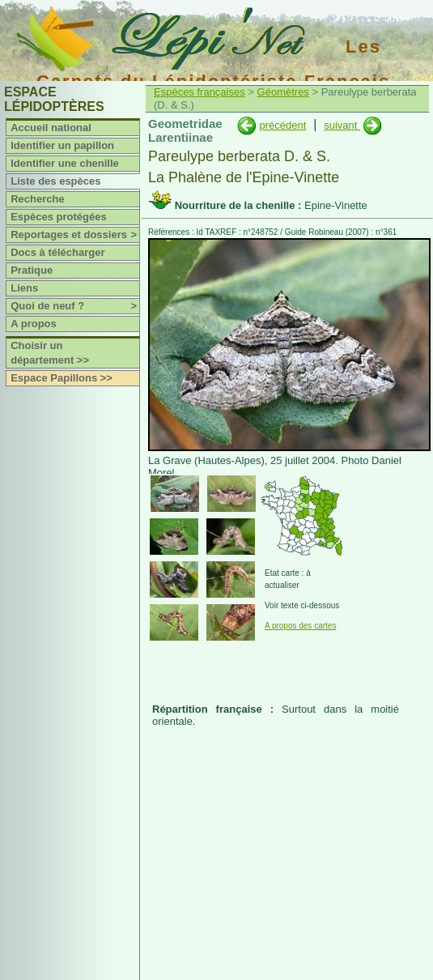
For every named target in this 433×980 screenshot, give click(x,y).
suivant (342, 125)
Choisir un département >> (50, 353)
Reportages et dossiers (75, 235)
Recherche (37, 199)
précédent (282, 125)
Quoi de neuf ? (75, 306)
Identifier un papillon (62, 145)
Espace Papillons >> (62, 378)
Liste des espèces (55, 181)
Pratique (32, 270)
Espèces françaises (200, 92)
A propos (34, 324)
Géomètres (283, 92)
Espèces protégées (59, 217)
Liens (24, 288)
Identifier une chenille (65, 163)
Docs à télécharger (57, 252)
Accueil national (51, 128)
